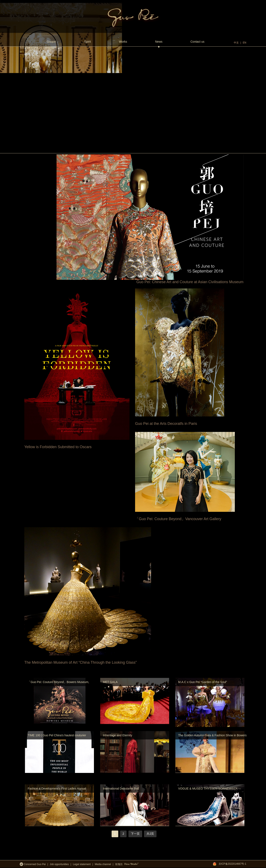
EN (244, 43)
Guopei (51, 42)
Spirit (87, 42)
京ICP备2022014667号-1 (232, 864)
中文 (236, 43)
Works (123, 42)
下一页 (135, 834)
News (159, 44)
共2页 (150, 834)
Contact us (198, 42)
